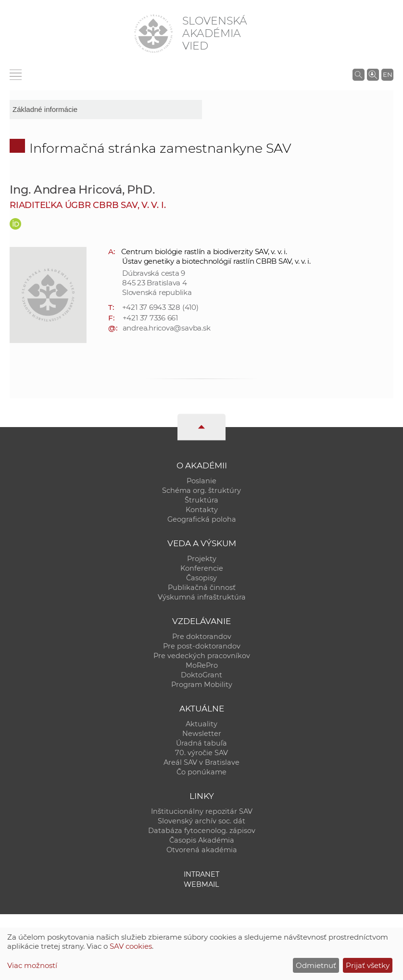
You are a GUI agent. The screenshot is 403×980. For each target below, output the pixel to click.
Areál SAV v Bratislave (201, 762)
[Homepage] (153, 34)
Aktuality (201, 724)
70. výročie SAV (201, 753)
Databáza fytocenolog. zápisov (202, 831)
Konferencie (202, 568)
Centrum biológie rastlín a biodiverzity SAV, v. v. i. (204, 251)
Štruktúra (201, 500)
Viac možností (32, 965)
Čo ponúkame (201, 772)
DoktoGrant (201, 675)
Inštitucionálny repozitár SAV (202, 811)
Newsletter (202, 734)
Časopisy (201, 578)
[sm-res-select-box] (106, 110)
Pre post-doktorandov (202, 646)
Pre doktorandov (202, 637)
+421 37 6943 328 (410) (160, 307)
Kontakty (202, 510)
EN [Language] (388, 74)
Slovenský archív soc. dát (201, 821)
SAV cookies (131, 946)
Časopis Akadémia (202, 840)
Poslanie (201, 481)
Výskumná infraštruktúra (202, 597)
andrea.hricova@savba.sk (167, 328)
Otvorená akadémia (202, 850)
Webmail (201, 884)
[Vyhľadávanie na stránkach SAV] (359, 74)
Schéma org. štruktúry (201, 490)
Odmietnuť (316, 965)
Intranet (201, 874)
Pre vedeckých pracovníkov (202, 656)
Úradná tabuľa (201, 743)
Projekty (202, 559)
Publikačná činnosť (202, 588)
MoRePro (202, 665)
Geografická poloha (202, 519)
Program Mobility (202, 685)
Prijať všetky (368, 965)
